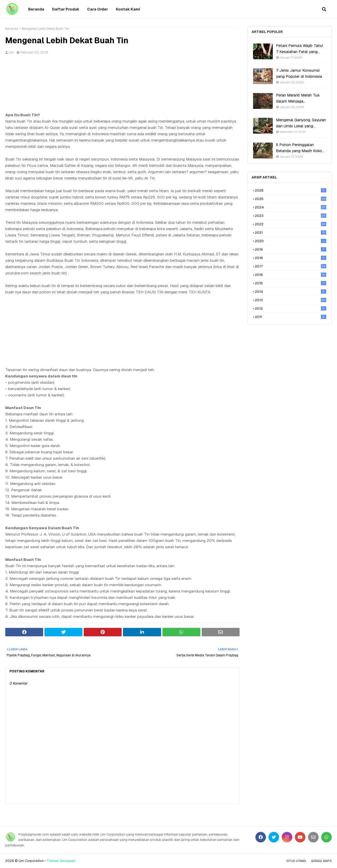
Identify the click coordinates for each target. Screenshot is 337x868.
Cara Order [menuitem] (98, 9)
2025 (291, 199)
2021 (291, 233)
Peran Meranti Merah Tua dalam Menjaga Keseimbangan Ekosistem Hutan (299, 98)
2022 (291, 224)
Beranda (12, 29)
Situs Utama (296, 861)
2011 (291, 317)
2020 (291, 241)
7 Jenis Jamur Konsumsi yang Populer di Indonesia (299, 73)
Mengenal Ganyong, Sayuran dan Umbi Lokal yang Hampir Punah (301, 123)
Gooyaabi (68, 861)
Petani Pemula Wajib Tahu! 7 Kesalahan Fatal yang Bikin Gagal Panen (299, 49)
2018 (291, 258)
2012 (291, 309)
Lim (11, 52)
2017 (291, 266)
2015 (291, 283)
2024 (291, 207)
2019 (291, 249)
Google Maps (321, 861)
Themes (53, 861)
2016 (291, 275)
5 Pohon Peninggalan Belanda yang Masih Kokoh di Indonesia (300, 148)
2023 (291, 216)
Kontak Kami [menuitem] (128, 9)
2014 (291, 292)
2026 (291, 190)
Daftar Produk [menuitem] (66, 9)
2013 (291, 300)
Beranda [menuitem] (36, 9)
